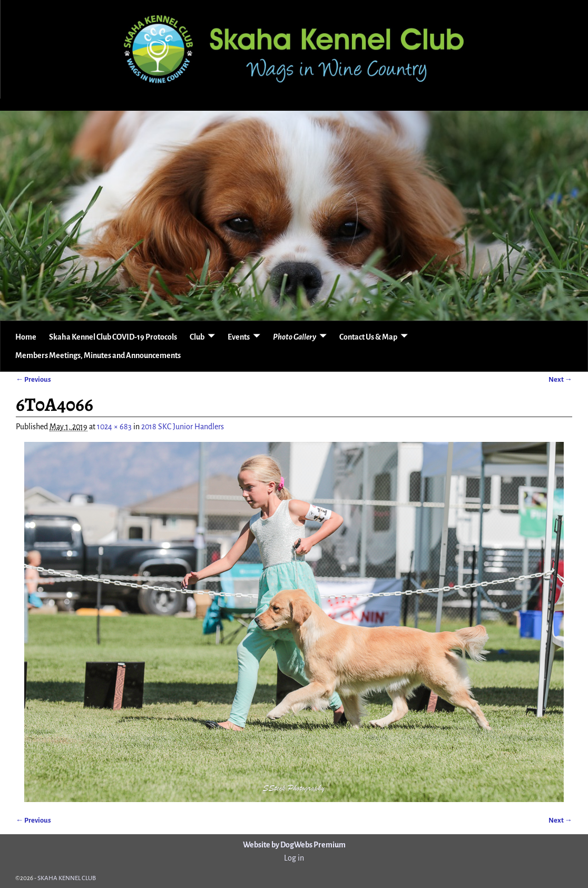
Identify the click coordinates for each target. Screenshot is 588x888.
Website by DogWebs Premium (294, 845)
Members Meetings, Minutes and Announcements (98, 355)
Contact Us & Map (368, 337)
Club (197, 337)
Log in (294, 858)
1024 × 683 (114, 427)
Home (26, 337)
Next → (560, 379)
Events (239, 337)
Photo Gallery (295, 337)
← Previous (33, 379)
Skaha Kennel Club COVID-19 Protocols (113, 337)
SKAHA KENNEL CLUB (67, 878)
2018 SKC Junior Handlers (183, 427)
